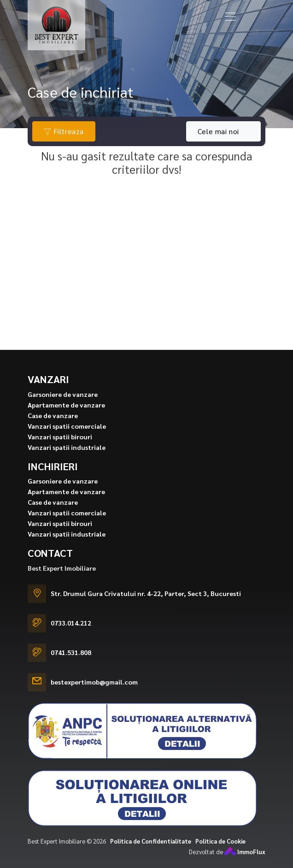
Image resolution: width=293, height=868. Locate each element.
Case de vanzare (53, 429)
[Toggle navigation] (230, 17)
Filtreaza (64, 131)
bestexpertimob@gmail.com (94, 696)
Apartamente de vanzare (66, 418)
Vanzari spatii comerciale (67, 439)
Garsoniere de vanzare (63, 407)
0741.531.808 (71, 666)
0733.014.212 (71, 637)
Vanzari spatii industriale (67, 461)
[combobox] (223, 131)
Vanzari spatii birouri (60, 450)
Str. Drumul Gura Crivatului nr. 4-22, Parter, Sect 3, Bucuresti (146, 607)
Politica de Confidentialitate (151, 854)
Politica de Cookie (220, 854)
